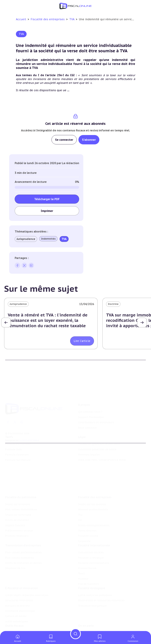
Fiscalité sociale (88, 520)
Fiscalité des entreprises (48, 19)
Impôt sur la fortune (18, 499)
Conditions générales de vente (97, 440)
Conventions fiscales (91, 538)
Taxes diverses (87, 514)
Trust (81, 559)
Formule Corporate (17, 446)
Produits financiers (17, 520)
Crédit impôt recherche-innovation (27, 583)
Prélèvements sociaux (19, 514)
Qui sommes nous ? (90, 399)
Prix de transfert (89, 570)
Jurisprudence (26, 239)
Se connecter (64, 140)
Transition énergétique (92, 593)
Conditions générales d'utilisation (99, 435)
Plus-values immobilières (21, 493)
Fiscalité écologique (92, 575)
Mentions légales (89, 446)
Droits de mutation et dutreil (23, 548)
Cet (80, 504)
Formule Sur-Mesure (18, 451)
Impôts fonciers (15, 509)
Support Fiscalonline (91, 404)
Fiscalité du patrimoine (21, 481)
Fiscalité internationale (94, 531)
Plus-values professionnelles (23, 538)
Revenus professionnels (93, 493)
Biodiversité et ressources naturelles (101, 588)
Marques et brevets (17, 593)
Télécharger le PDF (47, 199)
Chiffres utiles (14, 622)
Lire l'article (82, 341)
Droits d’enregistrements (94, 509)
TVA (72, 19)
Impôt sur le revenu (18, 488)
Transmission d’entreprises (23, 531)
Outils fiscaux (14, 615)
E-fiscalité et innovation (22, 575)
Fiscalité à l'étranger (91, 543)
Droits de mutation (17, 504)
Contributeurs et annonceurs (96, 409)
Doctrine (113, 304)
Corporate (84, 525)
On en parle (86, 615)
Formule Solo (13, 440)
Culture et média (16, 603)
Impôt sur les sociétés (92, 488)
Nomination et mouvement (95, 622)
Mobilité (83, 564)
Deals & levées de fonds (93, 627)
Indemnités (48, 239)
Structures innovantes (19, 588)
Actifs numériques (17, 609)
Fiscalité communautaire (94, 548)
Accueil (21, 19)
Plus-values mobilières (20, 543)
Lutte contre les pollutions (95, 583)
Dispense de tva (15, 554)
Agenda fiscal (13, 627)
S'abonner (89, 140)
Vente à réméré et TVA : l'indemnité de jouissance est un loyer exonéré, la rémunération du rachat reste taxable (48, 320)
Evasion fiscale (87, 554)
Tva (80, 499)
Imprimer (47, 211)
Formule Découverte (18, 435)
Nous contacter (88, 414)
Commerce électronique (20, 598)
